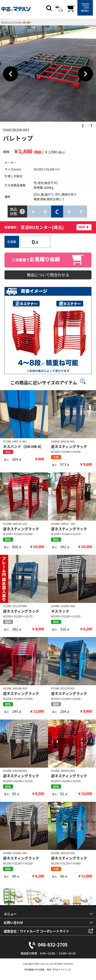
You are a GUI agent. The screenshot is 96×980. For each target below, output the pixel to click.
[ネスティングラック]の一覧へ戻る (16, 22)
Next (85, 74)
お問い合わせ (13, 922)
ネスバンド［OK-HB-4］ (23, 446)
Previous (10, 74)
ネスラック (60, 611)
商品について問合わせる (48, 275)
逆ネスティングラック (69, 446)
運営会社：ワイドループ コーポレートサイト (36, 931)
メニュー (10, 914)
